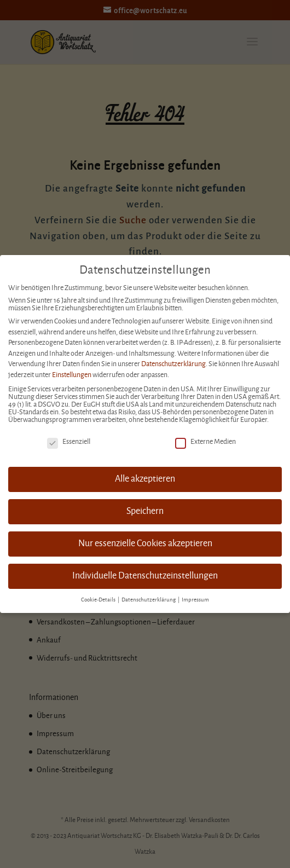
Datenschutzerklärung (173, 364)
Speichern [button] (145, 511)
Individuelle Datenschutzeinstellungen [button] (145, 576)
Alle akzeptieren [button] (145, 479)
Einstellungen (72, 375)
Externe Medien (205, 442)
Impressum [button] (195, 600)
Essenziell (69, 442)
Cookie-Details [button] (99, 600)
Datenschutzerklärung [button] (149, 600)
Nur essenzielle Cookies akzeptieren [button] (145, 543)
